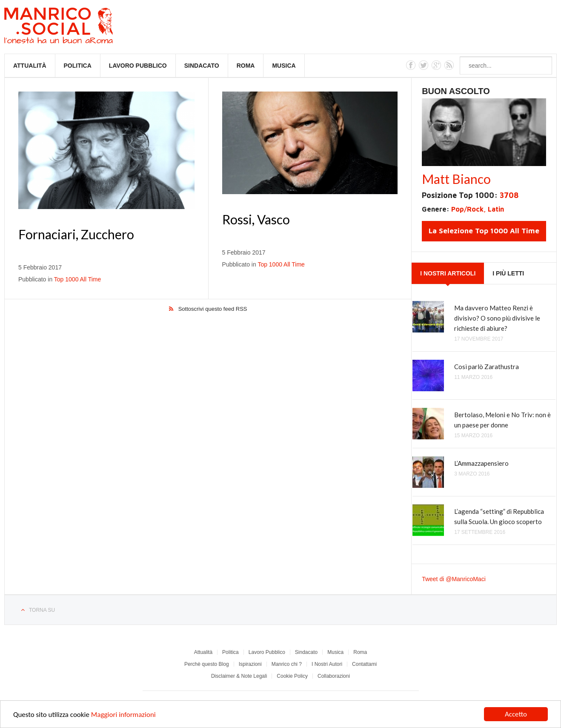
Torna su (42, 610)
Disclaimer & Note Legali (239, 676)
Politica (78, 66)
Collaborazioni (334, 676)
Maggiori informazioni (123, 715)
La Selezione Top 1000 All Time (484, 231)
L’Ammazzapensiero (481, 463)
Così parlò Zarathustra (487, 367)
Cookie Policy (292, 676)
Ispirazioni (250, 664)
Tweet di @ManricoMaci (454, 579)
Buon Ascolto (456, 91)
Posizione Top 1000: (470, 195)
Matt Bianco (456, 179)
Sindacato (202, 66)
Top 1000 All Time (78, 279)
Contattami (364, 664)
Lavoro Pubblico (138, 66)
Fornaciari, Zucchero (76, 234)
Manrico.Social (78, 27)
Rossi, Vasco (256, 219)
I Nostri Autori (327, 664)
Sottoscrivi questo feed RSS (213, 309)
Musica (284, 66)
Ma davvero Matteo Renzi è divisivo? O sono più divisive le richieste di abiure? (497, 318)
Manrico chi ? (287, 664)
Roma (246, 66)
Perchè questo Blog (207, 664)
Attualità (30, 66)
